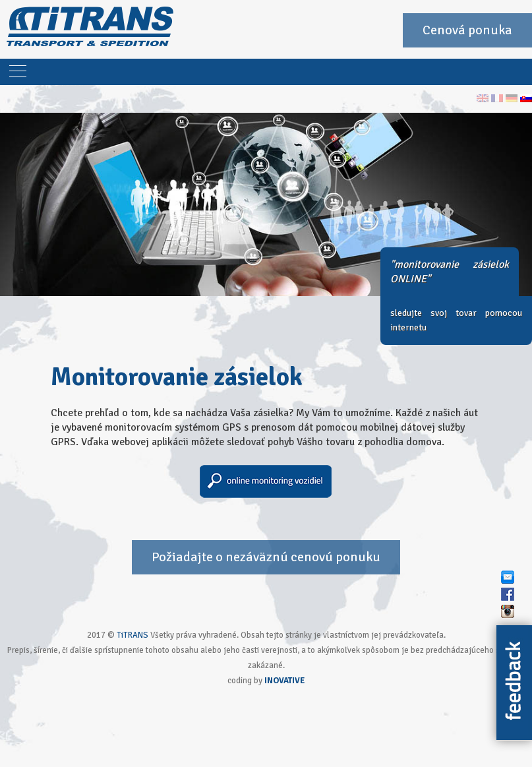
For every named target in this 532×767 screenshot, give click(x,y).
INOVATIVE (284, 681)
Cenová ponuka (467, 30)
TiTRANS (133, 635)
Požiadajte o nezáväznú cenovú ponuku (266, 557)
